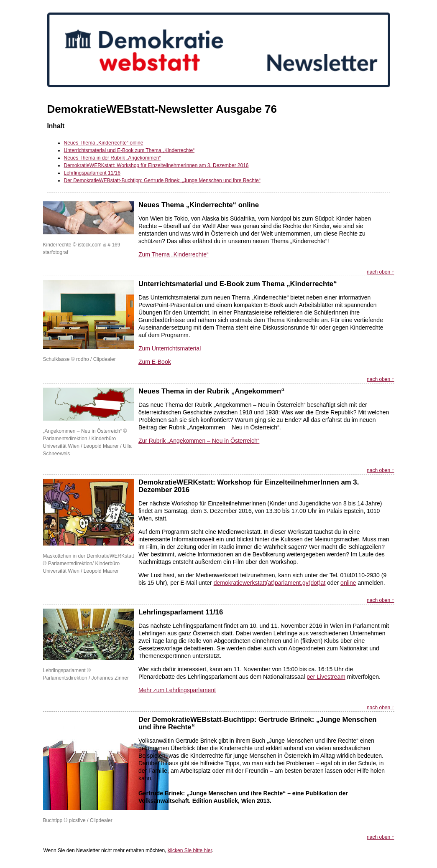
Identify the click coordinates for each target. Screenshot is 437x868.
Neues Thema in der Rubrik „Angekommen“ (112, 158)
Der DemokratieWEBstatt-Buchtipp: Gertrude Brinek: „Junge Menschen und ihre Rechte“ (162, 180)
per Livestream (326, 677)
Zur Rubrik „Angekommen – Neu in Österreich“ (199, 441)
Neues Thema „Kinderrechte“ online (104, 143)
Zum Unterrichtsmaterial (170, 348)
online (348, 583)
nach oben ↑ (380, 272)
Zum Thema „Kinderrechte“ (174, 254)
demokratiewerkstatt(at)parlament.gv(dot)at (270, 583)
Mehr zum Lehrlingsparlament (177, 690)
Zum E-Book (155, 362)
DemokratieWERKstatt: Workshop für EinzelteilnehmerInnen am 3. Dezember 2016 (156, 165)
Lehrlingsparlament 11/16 (92, 173)
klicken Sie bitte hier (190, 850)
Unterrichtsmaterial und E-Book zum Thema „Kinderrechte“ (129, 150)
